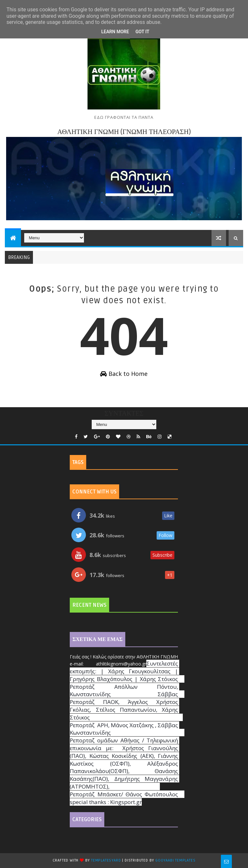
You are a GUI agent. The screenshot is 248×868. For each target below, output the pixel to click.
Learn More (115, 32)
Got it (142, 32)
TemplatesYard (106, 860)
